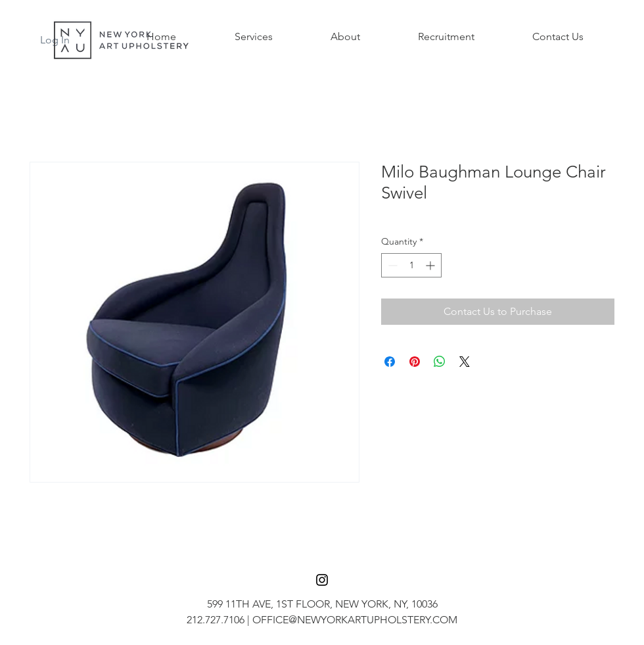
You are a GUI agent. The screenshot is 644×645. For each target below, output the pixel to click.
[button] (253, 37)
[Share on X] (465, 362)
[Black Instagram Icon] (322, 580)
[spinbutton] (411, 265)
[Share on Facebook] (390, 362)
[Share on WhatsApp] (440, 362)
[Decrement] (391, 265)
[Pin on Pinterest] (415, 362)
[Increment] (431, 265)
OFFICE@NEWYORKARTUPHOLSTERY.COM (355, 620)
